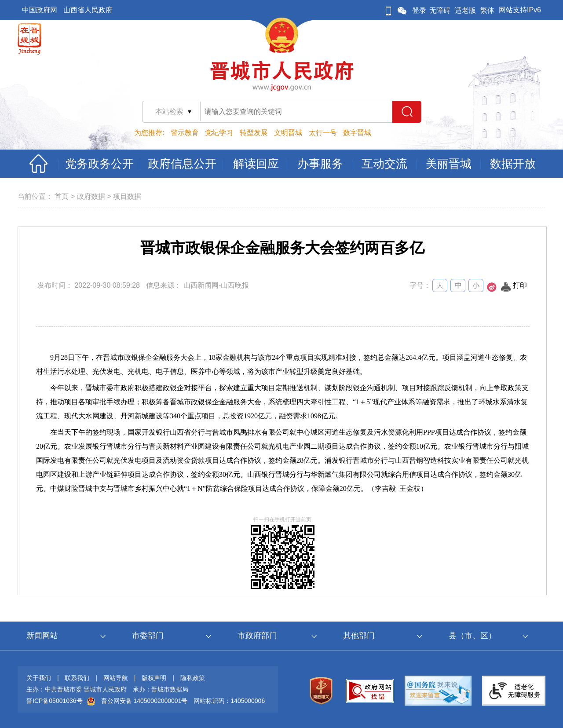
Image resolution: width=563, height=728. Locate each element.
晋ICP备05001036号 (55, 701)
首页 (62, 196)
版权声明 (154, 678)
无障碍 (440, 10)
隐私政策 (193, 678)
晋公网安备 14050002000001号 (144, 701)
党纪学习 (219, 133)
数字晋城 (357, 133)
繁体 (487, 10)
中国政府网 (40, 10)
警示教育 (185, 133)
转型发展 (254, 133)
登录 (419, 10)
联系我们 (77, 678)
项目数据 (127, 196)
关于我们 (39, 678)
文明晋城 (288, 133)
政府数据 (91, 196)
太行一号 (323, 133)
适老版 (465, 10)
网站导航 (116, 678)
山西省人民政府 (88, 10)
